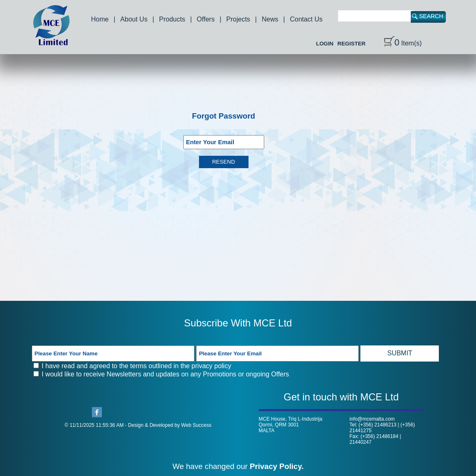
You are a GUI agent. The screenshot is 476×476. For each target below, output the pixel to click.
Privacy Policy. (277, 466)
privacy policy (211, 366)
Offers (206, 19)
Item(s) (403, 43)
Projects (238, 19)
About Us (134, 19)
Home (100, 19)
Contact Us (306, 19)
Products (172, 19)
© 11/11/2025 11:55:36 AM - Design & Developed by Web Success (138, 425)
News (270, 19)
